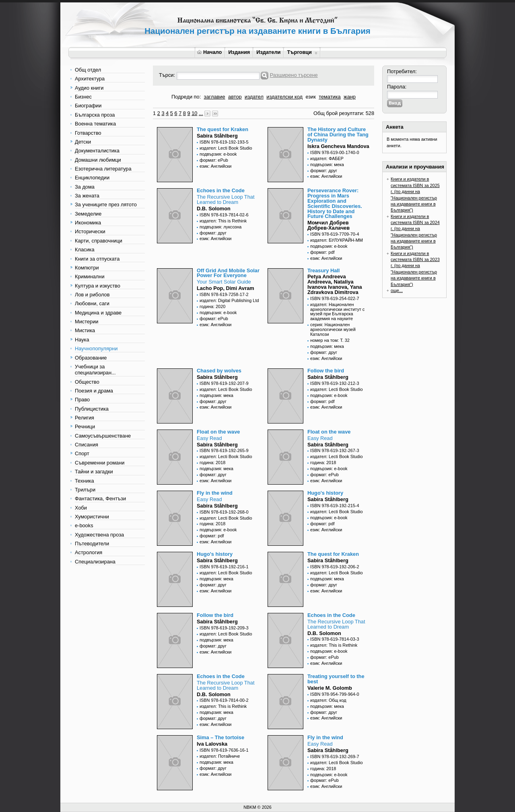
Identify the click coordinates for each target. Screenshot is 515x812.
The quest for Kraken (222, 129)
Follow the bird (326, 371)
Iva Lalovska (212, 744)
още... (397, 290)
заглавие (215, 97)
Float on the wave (218, 432)
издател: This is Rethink (223, 221)
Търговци (302, 52)
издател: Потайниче (220, 756)
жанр (350, 97)
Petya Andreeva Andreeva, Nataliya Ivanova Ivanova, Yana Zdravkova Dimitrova (335, 284)
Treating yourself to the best (336, 679)
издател (254, 97)
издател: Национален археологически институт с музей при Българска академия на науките (337, 312)
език (310, 97)
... (201, 113)
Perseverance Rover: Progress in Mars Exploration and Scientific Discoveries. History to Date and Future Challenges (335, 203)
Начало (209, 52)
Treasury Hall (323, 270)
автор (235, 97)
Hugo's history (325, 493)
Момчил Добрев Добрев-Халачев (329, 225)
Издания (239, 52)
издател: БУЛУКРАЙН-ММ (337, 240)
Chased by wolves (219, 371)
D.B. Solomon (214, 209)
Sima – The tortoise (220, 737)
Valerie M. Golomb (330, 688)
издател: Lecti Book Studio (226, 148)
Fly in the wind (215, 493)
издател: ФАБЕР (327, 158)
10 (194, 113)
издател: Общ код (328, 700)
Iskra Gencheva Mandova (338, 146)
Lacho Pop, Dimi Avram (226, 288)
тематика (330, 97)
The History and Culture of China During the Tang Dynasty (338, 135)
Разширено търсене (294, 75)
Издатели (268, 52)
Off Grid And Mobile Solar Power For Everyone (228, 273)
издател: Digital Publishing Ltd (229, 300)
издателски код (284, 97)
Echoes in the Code (221, 190)
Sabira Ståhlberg (217, 136)
